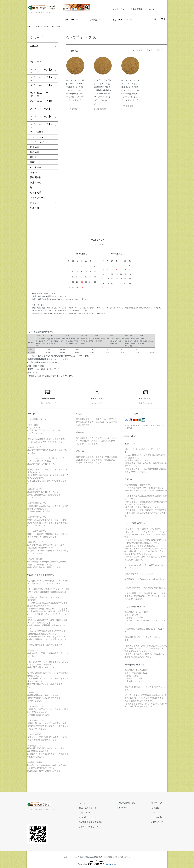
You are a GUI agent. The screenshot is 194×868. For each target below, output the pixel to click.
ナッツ (33, 201)
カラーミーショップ (72, 855)
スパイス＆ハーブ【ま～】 (41, 108)
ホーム (30, 27)
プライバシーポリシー (97, 825)
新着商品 (93, 20)
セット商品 (36, 191)
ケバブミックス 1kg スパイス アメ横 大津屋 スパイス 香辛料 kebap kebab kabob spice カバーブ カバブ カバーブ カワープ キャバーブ (130, 90)
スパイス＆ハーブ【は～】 (41, 101)
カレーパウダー (38, 136)
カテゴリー (69, 20)
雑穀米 (33, 156)
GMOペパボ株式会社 (106, 855)
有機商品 (35, 46)
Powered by (97, 861)
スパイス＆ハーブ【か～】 (41, 77)
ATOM (131, 806)
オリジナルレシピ (120, 20)
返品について (93, 811)
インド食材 (36, 166)
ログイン (150, 9)
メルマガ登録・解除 (132, 801)
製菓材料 (35, 206)
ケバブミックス (60, 27)
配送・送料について (96, 806)
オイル (33, 171)
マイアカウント (119, 9)
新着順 (160, 50)
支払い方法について (96, 815)
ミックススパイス (43, 27)
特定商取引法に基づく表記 (99, 820)
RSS (125, 806)
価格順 (150, 50)
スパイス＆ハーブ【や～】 (41, 116)
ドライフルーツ (38, 196)
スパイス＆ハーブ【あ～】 (41, 69)
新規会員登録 (136, 9)
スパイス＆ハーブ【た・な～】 (39, 93)
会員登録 (157, 806)
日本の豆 (35, 146)
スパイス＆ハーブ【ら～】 (41, 124)
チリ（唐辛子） (38, 130)
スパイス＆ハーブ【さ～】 (41, 85)
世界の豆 (35, 151)
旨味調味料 (36, 176)
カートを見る (159, 815)
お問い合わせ (159, 820)
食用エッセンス (38, 181)
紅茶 (32, 161)
